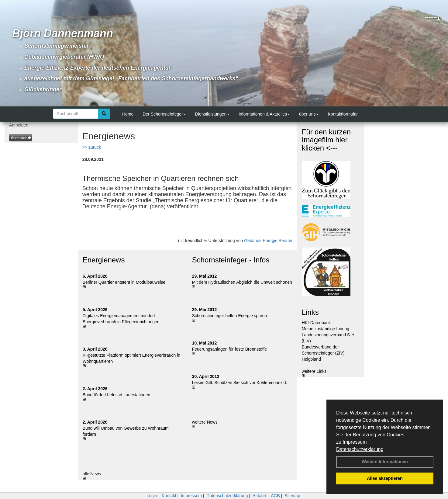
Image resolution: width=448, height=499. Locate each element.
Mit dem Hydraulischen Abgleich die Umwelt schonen (242, 282)
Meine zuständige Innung (326, 329)
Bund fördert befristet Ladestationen (117, 395)
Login (152, 496)
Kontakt (169, 496)
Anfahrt (259, 496)
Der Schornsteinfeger (164, 114)
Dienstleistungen (212, 114)
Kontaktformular (343, 114)
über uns (309, 114)
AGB (275, 496)
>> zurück (92, 147)
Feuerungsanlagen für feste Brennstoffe (229, 349)
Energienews (104, 260)
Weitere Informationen (385, 462)
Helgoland (311, 359)
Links (310, 312)
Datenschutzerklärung (360, 449)
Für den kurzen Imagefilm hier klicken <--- (326, 140)
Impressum (355, 442)
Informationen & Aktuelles (264, 114)
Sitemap (292, 496)
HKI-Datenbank (316, 323)
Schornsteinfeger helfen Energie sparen (230, 316)
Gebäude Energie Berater (268, 241)
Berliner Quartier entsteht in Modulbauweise (124, 282)
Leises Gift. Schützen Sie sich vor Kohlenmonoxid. (240, 383)
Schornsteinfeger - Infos (231, 260)
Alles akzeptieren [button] (385, 478)
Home (128, 114)
